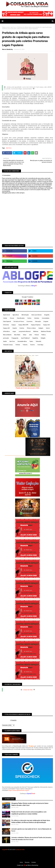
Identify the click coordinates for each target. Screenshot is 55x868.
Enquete (46, 322)
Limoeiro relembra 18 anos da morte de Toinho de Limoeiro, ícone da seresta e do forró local (31, 839)
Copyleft (5, 850)
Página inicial (6, 27)
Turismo (32, 345)
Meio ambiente (7, 335)
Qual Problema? (25, 338)
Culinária (37, 318)
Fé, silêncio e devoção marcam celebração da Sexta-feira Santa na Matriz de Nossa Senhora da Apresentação (31, 821)
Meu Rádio (17, 335)
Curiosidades (46, 318)
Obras (25, 335)
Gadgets (41, 328)
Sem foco (13, 27)
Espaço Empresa (36, 325)
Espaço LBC (47, 325)
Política (43, 335)
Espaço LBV (6, 328)
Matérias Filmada (46, 331)
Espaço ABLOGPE (23, 325)
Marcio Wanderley (7, 49)
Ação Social (6, 315)
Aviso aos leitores (37, 315)
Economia (30, 322)
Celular (5, 318)
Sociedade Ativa (22, 341)
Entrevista (6, 325)
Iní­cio (21, 862)
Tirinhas (18, 345)
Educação (38, 322)
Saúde (5, 341)
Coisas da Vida (28, 690)
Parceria (27, 862)
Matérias (36, 331)
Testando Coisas (8, 345)
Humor (48, 328)
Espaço (14, 325)
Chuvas (12, 318)
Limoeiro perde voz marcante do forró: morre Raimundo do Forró (31, 830)
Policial (37, 335)
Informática (6, 331)
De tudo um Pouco (19, 322)
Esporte (15, 328)
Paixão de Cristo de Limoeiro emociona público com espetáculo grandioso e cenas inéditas (29, 813)
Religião (43, 338)
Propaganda (15, 338)
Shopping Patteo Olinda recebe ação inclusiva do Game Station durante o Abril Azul (30, 804)
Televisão (38, 341)
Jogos (14, 331)
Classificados (21, 318)
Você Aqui (40, 345)
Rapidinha (35, 338)
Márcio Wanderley (33, 865)
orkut (30, 335)
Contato (34, 862)
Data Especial (7, 322)
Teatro (31, 341)
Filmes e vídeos (31, 328)
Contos (29, 318)
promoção (6, 338)
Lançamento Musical (25, 331)
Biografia (47, 315)
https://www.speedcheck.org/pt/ (19, 790)
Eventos (22, 328)
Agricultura (16, 315)
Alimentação (25, 315)
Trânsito (25, 345)
